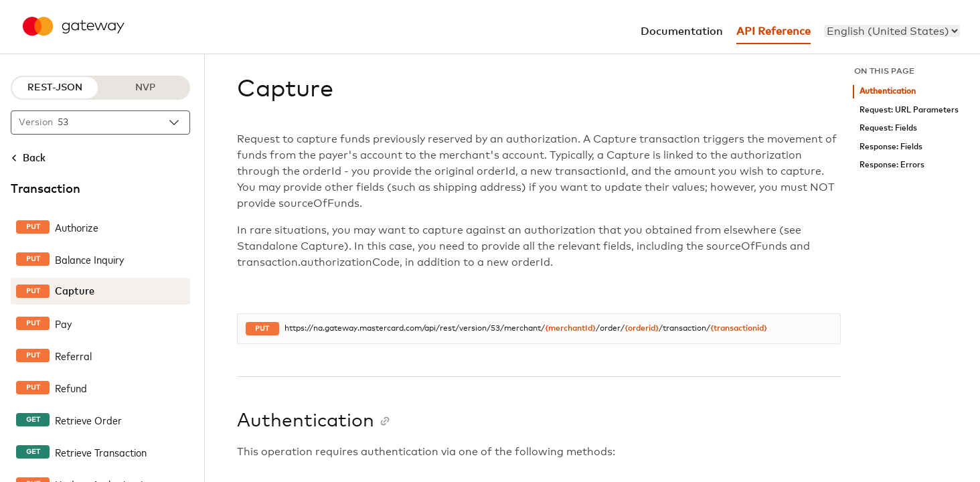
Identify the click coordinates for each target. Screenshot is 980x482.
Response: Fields (891, 147)
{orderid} (642, 329)
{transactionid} (739, 329)
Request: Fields (888, 128)
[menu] (892, 31)
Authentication (888, 91)
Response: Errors (892, 165)
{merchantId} (570, 329)
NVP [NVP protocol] (145, 88)
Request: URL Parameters (909, 110)
